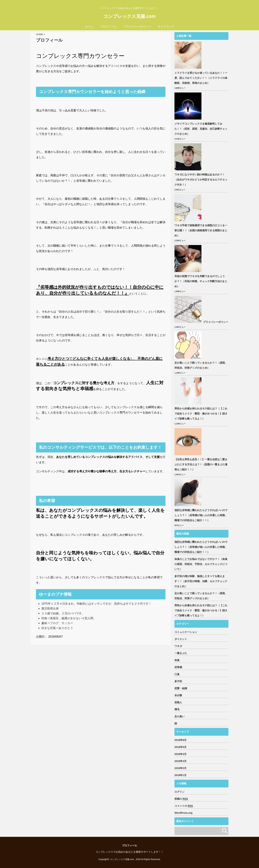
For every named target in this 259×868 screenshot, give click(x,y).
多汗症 (178, 681)
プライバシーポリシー (137, 27)
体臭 (177, 660)
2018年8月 (180, 740)
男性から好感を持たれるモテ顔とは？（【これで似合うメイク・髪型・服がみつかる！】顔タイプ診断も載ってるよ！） (201, 414)
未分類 (178, 695)
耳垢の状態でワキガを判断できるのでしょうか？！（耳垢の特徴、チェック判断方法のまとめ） (201, 281)
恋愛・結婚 (181, 688)
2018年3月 (180, 761)
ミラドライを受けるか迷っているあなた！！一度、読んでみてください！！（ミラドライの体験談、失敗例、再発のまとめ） (201, 78)
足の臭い (180, 716)
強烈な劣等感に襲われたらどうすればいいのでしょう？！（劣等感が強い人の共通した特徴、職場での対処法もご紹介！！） (201, 515)
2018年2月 (180, 768)
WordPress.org (183, 813)
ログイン (180, 792)
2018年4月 (180, 754)
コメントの (184, 806)
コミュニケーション (186, 632)
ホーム (89, 27)
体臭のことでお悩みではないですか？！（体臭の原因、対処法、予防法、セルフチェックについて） (201, 564)
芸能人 (178, 702)
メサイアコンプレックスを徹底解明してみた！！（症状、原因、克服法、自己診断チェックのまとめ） (201, 129)
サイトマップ (166, 27)
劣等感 (178, 667)
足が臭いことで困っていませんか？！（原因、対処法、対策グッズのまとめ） (201, 365)
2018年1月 (180, 775)
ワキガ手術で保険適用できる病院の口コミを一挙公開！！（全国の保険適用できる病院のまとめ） (201, 230)
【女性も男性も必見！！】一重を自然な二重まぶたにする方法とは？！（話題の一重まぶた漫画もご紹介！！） (201, 464)
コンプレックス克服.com (129, 16)
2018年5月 (180, 747)
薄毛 (177, 709)
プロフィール (108, 27)
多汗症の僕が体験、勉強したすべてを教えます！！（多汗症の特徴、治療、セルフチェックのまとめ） (201, 581)
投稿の (181, 799)
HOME (39, 34)
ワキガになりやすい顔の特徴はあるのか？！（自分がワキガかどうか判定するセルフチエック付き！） (201, 180)
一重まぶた (181, 653)
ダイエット (181, 639)
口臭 (177, 674)
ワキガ (178, 646)
